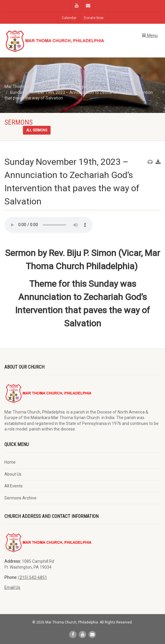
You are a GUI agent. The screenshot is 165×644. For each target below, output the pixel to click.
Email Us (12, 587)
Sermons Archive (20, 498)
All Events (14, 486)
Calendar (69, 18)
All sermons (37, 130)
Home (10, 462)
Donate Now (94, 18)
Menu (150, 35)
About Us (13, 474)
